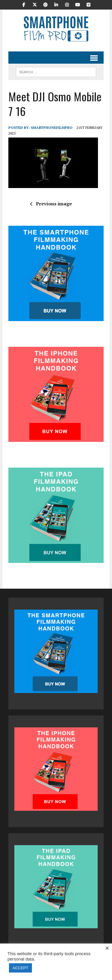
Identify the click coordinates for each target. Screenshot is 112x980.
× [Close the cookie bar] (107, 948)
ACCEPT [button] (20, 968)
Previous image (51, 204)
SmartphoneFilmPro (52, 128)
